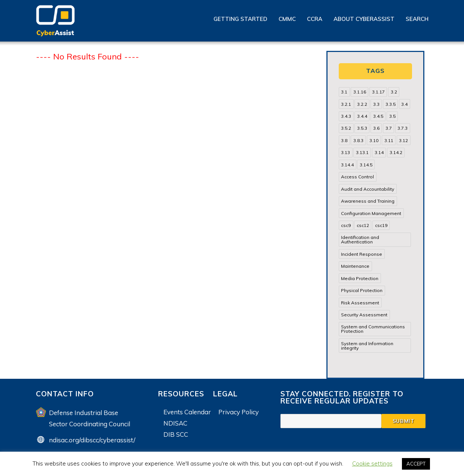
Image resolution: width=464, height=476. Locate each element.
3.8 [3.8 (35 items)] (344, 140)
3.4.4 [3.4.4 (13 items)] (362, 116)
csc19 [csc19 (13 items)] (381, 225)
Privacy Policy (239, 412)
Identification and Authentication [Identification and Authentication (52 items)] (360, 239)
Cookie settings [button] (372, 463)
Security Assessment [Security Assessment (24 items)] (364, 315)
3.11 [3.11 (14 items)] (389, 140)
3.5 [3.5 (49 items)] (392, 116)
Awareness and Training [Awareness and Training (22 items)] (368, 201)
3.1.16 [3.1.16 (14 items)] (360, 92)
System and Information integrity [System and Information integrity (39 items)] (367, 346)
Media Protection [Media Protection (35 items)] (360, 278)
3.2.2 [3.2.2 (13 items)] (362, 104)
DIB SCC (176, 434)
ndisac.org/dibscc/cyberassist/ (92, 440)
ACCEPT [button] (416, 464)
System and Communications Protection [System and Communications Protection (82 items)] (373, 329)
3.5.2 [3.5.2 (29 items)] (346, 128)
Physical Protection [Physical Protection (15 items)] (362, 290)
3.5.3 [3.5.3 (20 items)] (362, 128)
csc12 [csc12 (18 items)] (363, 225)
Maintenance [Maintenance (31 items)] (355, 266)
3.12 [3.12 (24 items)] (403, 140)
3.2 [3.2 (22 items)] (394, 92)
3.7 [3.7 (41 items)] (389, 128)
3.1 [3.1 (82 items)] (344, 92)
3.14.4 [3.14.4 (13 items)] (347, 165)
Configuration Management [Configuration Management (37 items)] (371, 213)
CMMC (287, 19)
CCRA (315, 19)
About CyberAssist (364, 19)
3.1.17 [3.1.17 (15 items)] (378, 92)
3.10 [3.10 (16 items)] (374, 140)
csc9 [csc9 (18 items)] (346, 225)
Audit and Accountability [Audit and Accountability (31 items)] (368, 189)
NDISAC (175, 423)
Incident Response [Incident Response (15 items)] (362, 254)
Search (417, 19)
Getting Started (240, 19)
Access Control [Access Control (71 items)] (357, 177)
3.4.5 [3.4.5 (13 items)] (378, 116)
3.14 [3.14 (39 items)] (379, 152)
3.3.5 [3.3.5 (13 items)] (391, 104)
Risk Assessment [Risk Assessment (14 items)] (360, 303)
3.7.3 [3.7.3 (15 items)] (402, 128)
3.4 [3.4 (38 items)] (404, 104)
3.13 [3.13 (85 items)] (345, 152)
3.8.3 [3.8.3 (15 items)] (358, 140)
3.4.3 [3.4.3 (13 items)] (346, 116)
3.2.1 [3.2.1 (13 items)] (346, 104)
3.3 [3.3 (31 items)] (376, 104)
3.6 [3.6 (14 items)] (376, 128)
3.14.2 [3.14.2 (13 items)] (396, 152)
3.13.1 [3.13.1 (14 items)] (362, 152)
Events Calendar (187, 412)
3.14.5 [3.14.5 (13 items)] (366, 165)
